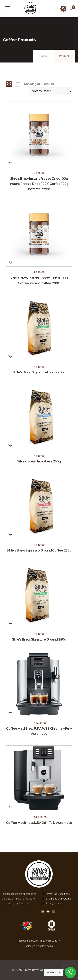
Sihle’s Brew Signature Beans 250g (39, 372)
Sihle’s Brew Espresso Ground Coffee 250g (39, 550)
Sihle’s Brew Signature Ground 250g (39, 639)
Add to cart (10, 163)
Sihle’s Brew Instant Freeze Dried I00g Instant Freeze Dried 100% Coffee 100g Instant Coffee (39, 184)
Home (43, 56)
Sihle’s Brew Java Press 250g (39, 461)
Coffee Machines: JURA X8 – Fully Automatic (39, 823)
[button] (71, 9)
